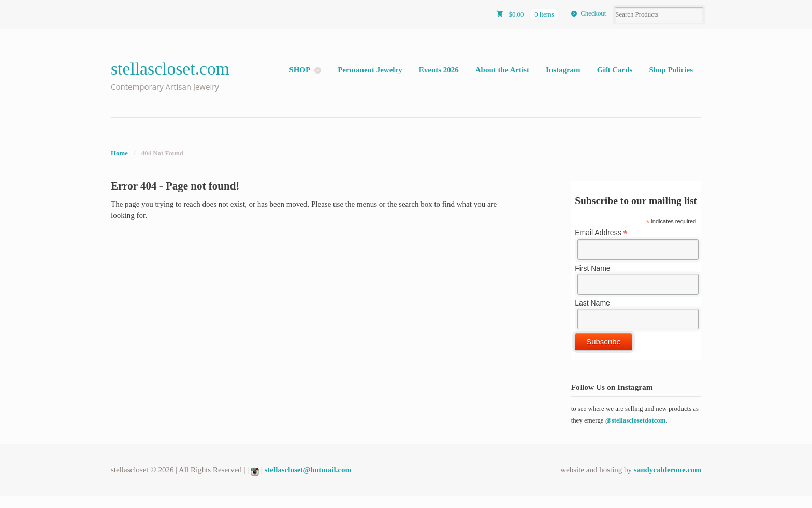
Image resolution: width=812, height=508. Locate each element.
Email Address (601, 233)
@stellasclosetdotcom (636, 420)
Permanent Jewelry (370, 70)
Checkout (593, 13)
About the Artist (502, 70)
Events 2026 (439, 70)
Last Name (592, 303)
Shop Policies (671, 70)
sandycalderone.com (668, 470)
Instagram (563, 70)
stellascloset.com (170, 69)
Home (119, 153)
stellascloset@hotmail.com (308, 470)
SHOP (300, 70)
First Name (592, 268)
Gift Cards (615, 70)
